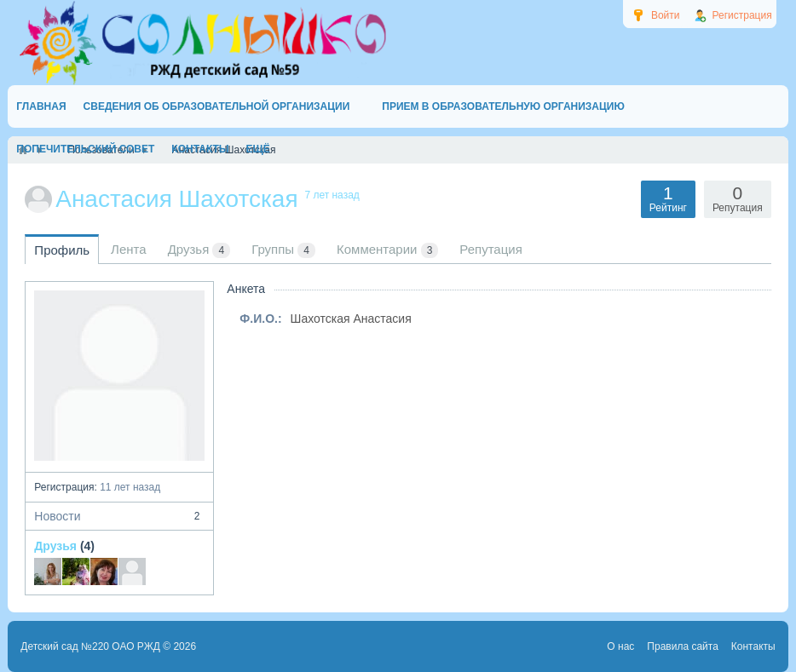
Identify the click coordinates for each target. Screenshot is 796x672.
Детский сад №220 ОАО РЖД (90, 646)
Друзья (55, 546)
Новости (119, 516)
